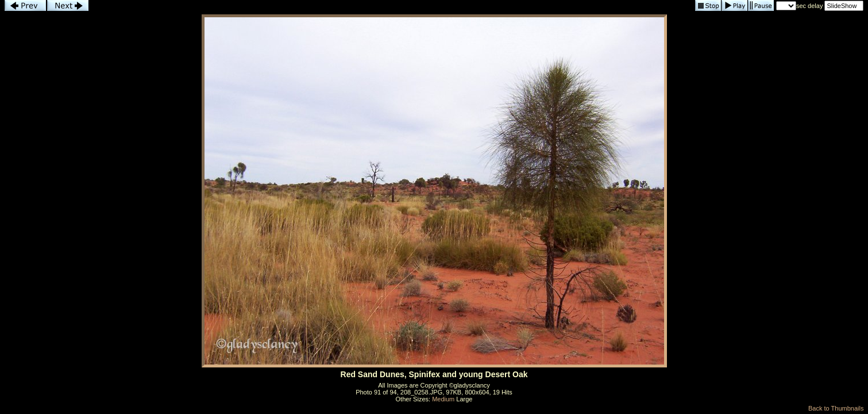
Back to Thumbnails (836, 408)
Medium (443, 399)
